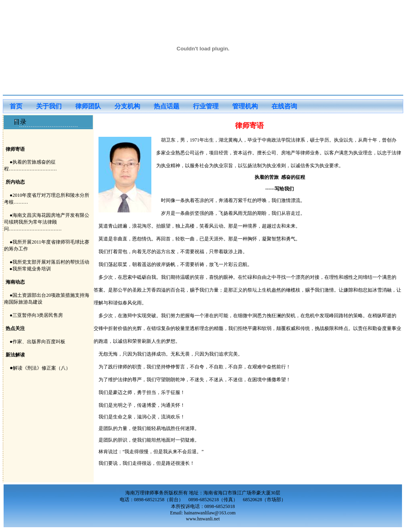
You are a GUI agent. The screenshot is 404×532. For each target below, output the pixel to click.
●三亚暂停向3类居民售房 (36, 315)
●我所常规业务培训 (27, 269)
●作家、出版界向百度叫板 (37, 342)
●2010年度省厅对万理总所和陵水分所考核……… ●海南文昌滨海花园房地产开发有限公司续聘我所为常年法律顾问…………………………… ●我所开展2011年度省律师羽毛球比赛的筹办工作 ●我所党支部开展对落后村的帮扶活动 (47, 229)
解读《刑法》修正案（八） (42, 368)
